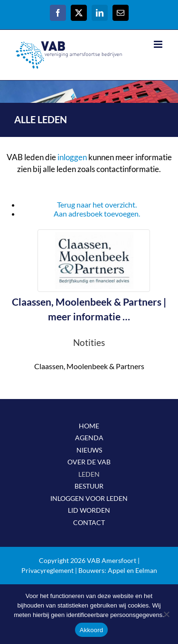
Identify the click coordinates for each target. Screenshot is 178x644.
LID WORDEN (89, 510)
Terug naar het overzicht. (97, 204)
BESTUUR (89, 486)
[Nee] (166, 614)
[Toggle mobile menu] (159, 44)
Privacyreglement (47, 570)
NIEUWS (89, 450)
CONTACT (89, 522)
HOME (89, 426)
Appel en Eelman (132, 570)
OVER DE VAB (89, 462)
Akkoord (91, 630)
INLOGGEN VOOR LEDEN (89, 498)
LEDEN (89, 474)
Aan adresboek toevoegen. (97, 213)
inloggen (72, 157)
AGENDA (89, 438)
